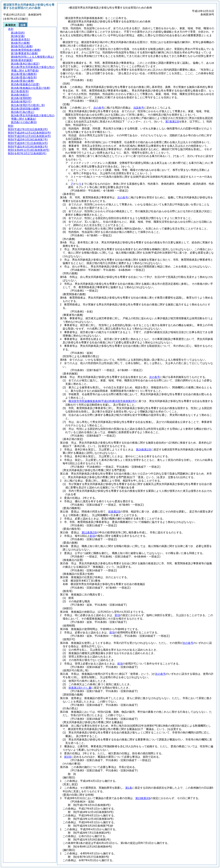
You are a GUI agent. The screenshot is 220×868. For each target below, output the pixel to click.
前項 (92, 536)
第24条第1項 (143, 449)
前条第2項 (114, 512)
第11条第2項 (89, 532)
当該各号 (139, 108)
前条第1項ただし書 (80, 688)
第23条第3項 (143, 798)
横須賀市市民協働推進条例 (102, 401)
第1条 (129, 788)
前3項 (68, 757)
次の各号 (99, 108)
